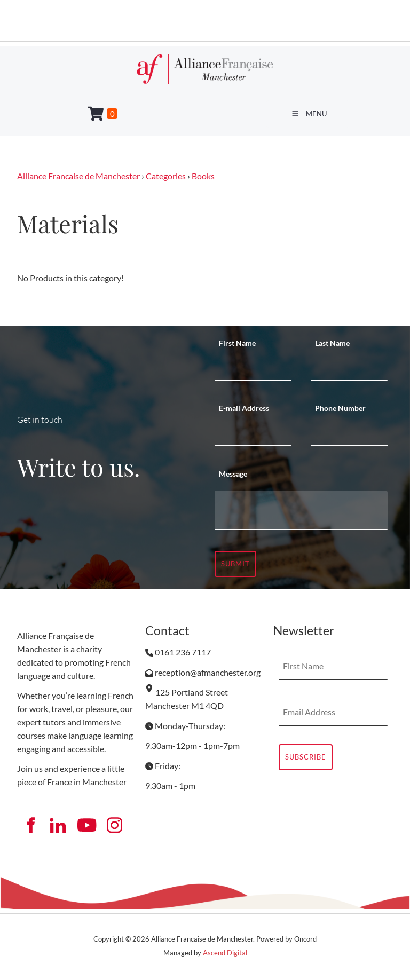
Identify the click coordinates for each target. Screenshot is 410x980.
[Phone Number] (349, 433)
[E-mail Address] (253, 433)
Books (203, 176)
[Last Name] (349, 367)
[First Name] (253, 367)
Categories (166, 176)
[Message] (301, 510)
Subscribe (306, 757)
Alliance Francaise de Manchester (78, 176)
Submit (235, 564)
